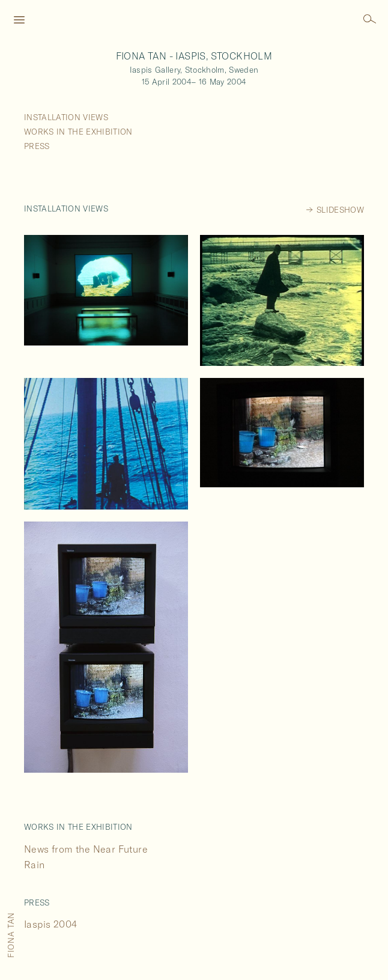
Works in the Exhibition (78, 132)
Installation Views (66, 117)
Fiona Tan (11, 935)
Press (37, 146)
